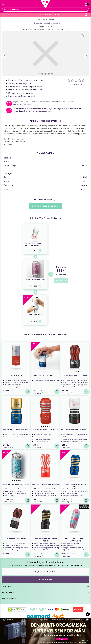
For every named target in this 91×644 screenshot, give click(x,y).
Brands (45, 19)
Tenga (51, 19)
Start (40, 19)
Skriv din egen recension (46, 206)
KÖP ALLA (61, 280)
